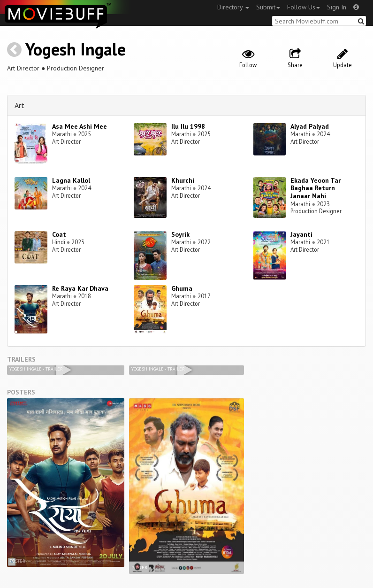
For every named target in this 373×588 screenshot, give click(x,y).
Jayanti (301, 234)
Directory (233, 7)
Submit (268, 7)
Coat (59, 234)
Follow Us (304, 7)
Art (19, 105)
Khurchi (183, 180)
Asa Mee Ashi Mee (80, 126)
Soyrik (180, 234)
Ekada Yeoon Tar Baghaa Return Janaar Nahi (316, 188)
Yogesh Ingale (76, 49)
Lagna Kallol (71, 180)
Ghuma (182, 288)
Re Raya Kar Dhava (80, 288)
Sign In (337, 7)
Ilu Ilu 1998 (188, 126)
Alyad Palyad (310, 126)
